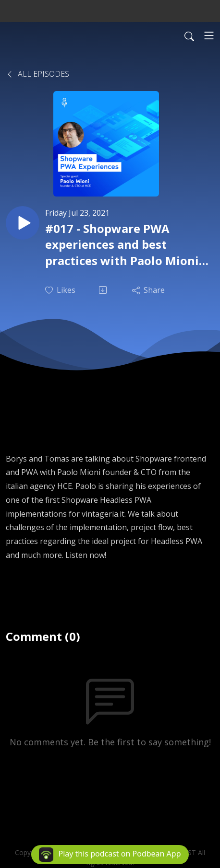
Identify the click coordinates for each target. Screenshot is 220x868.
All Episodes (37, 74)
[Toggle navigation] (209, 35)
